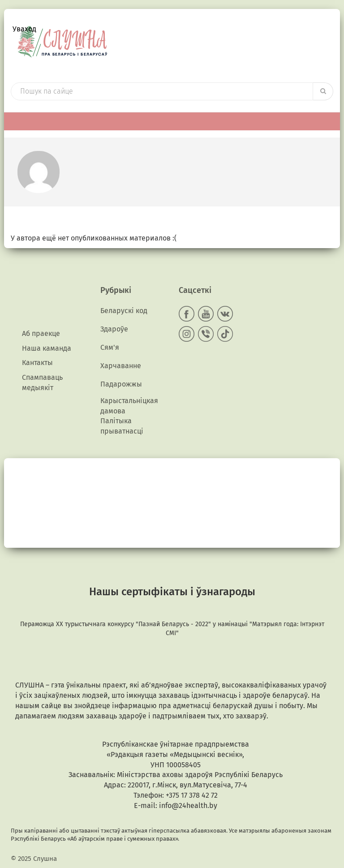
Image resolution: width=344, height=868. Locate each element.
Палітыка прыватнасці (122, 426)
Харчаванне (121, 366)
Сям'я (110, 347)
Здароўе (114, 329)
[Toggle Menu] (328, 121)
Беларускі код (124, 311)
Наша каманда (47, 348)
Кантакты (37, 363)
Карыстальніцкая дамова (129, 406)
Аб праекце (41, 333)
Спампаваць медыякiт (42, 382)
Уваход (24, 29)
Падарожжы (121, 384)
